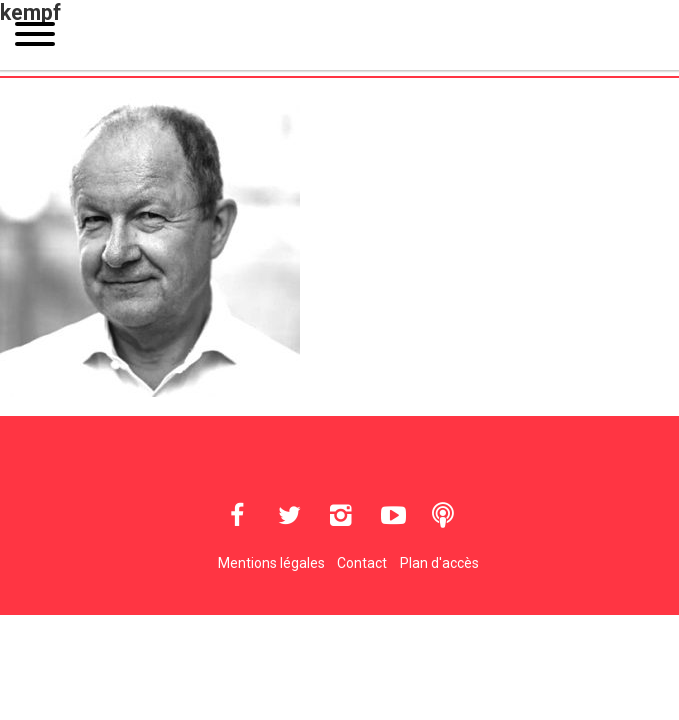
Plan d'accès (439, 563)
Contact (362, 563)
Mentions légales (271, 563)
